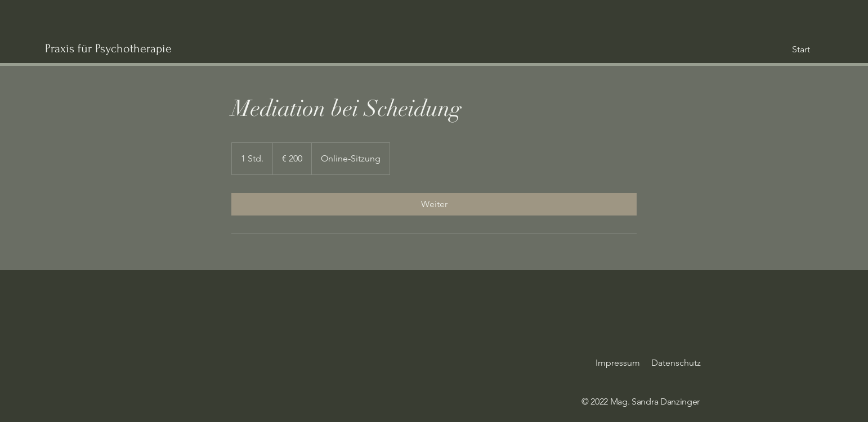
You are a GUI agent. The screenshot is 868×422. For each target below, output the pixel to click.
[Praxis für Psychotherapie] (155, 48)
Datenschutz (676, 363)
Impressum (618, 363)
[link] (434, 204)
